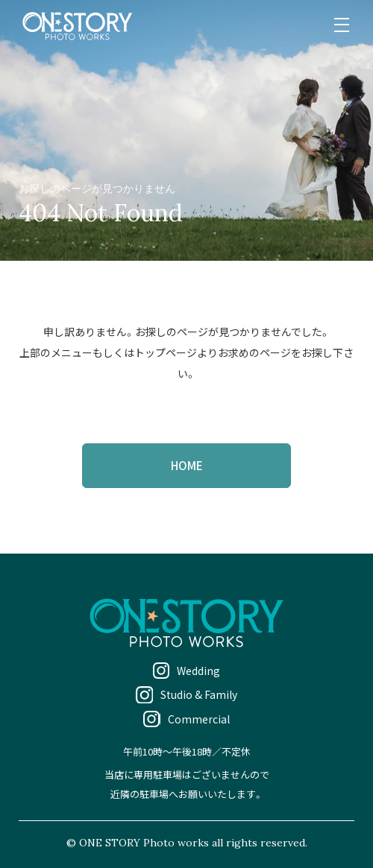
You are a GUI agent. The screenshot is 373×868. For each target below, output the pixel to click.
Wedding (198, 671)
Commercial (199, 719)
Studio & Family (199, 694)
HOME (187, 465)
